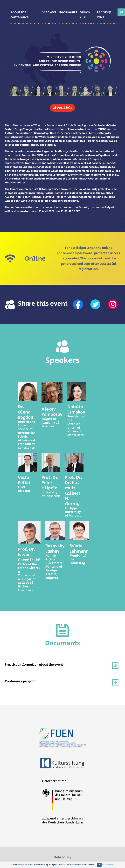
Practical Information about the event (62, 666)
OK (99, 865)
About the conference (25, 17)
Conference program (62, 682)
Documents (68, 14)
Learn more (108, 865)
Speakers (49, 14)
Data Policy (62, 857)
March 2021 (87, 17)
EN (121, 12)
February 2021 (106, 17)
